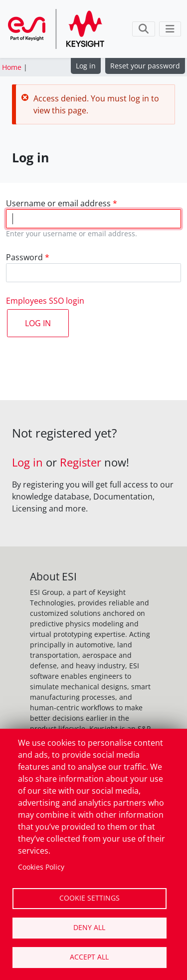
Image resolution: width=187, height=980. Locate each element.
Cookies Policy (41, 867)
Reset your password (145, 66)
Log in (86, 66)
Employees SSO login (45, 301)
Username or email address (58, 203)
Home (12, 67)
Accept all (89, 957)
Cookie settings (90, 898)
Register (81, 462)
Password (24, 257)
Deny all (89, 927)
